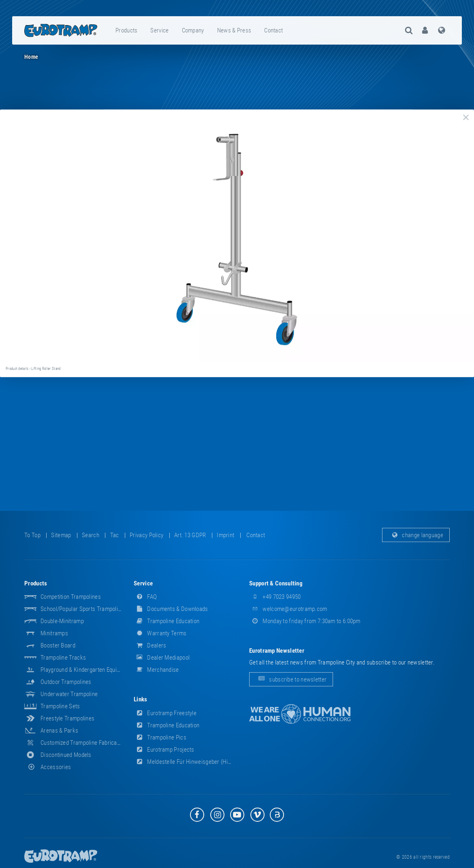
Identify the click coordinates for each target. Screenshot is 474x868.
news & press (234, 30)
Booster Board (58, 645)
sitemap (61, 535)
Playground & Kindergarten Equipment (86, 670)
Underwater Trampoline (69, 694)
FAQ (145, 597)
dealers (150, 645)
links (141, 699)
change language (416, 535)
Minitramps (54, 633)
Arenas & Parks (59, 731)
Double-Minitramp (62, 621)
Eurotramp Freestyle (165, 713)
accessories (48, 767)
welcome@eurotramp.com (288, 609)
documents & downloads (171, 609)
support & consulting (276, 583)
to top (32, 535)
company (193, 30)
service (159, 30)
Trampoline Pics (160, 737)
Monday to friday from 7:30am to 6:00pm (305, 621)
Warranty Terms (160, 633)
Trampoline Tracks (63, 658)
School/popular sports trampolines (84, 609)
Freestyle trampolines (67, 718)
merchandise (156, 670)
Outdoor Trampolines (66, 682)
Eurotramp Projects (164, 750)
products (126, 30)
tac (115, 535)
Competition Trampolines (71, 597)
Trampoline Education (167, 621)
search (91, 535)
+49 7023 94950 (275, 597)
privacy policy (146, 535)
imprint (225, 535)
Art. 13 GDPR (190, 535)
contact (273, 30)
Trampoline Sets (60, 706)
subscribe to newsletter (291, 679)
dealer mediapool (162, 658)
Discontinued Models (66, 755)
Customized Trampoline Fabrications (85, 743)
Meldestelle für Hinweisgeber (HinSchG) (190, 762)
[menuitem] (127, 30)
